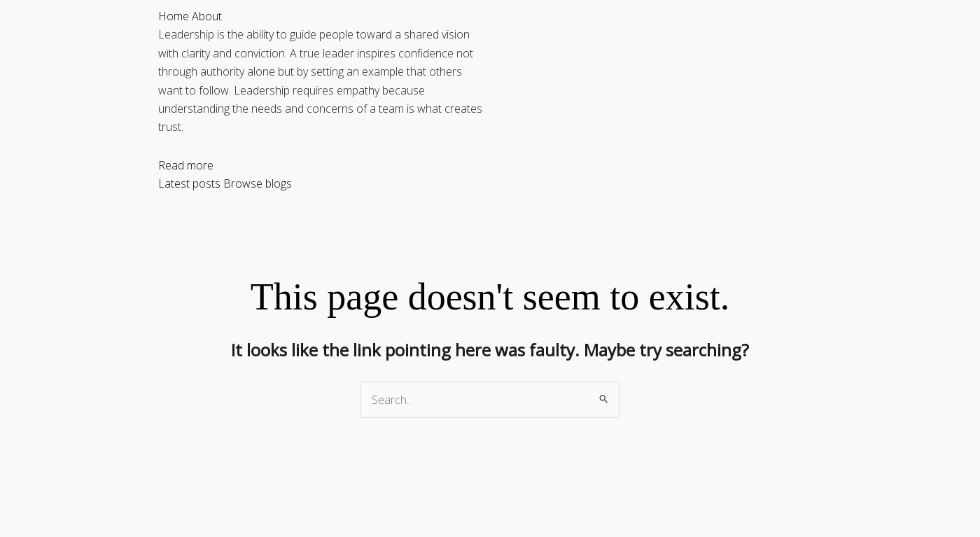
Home (174, 16)
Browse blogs (258, 183)
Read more (186, 165)
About (207, 16)
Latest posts (189, 183)
